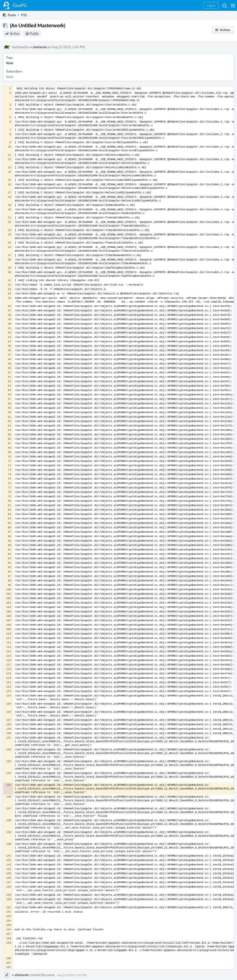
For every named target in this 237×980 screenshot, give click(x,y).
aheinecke (39, 47)
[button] (233, 5)
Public (34, 34)
